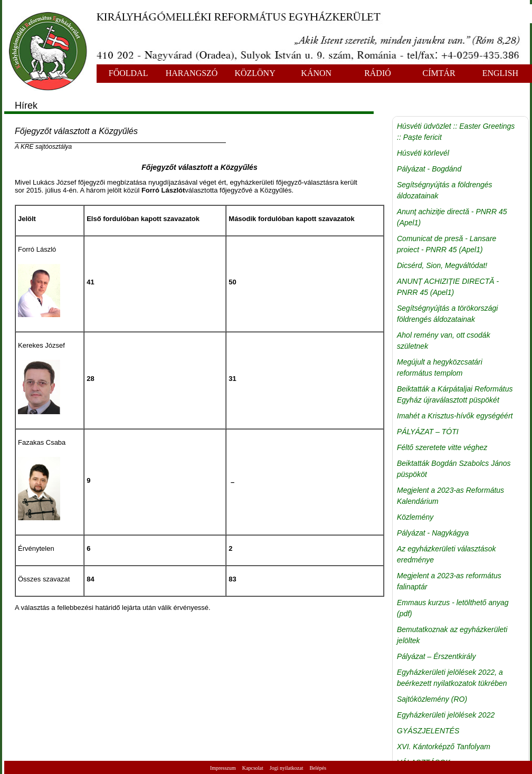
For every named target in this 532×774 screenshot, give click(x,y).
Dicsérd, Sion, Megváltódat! (442, 265)
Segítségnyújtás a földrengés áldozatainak (445, 190)
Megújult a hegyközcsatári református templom (440, 367)
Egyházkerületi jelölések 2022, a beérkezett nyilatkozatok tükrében (452, 678)
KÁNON (316, 73)
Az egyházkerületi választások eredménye (446, 554)
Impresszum (223, 768)
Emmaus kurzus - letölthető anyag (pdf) (453, 608)
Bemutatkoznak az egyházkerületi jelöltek (452, 635)
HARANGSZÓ (192, 73)
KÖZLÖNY (255, 73)
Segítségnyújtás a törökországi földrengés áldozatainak (447, 314)
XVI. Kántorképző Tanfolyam (444, 747)
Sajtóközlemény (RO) (432, 699)
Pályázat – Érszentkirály (436, 656)
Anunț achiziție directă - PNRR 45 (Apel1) (452, 217)
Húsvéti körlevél (423, 153)
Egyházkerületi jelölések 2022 (446, 715)
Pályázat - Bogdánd (429, 169)
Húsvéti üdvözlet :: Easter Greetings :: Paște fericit (456, 132)
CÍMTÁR (439, 73)
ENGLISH (500, 73)
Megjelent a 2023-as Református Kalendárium (450, 496)
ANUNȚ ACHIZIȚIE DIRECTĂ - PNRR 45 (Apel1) (448, 287)
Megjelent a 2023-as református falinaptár (449, 581)
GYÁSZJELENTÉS (428, 731)
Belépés (318, 768)
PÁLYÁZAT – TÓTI (428, 432)
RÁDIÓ (378, 73)
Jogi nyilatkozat (287, 768)
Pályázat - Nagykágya (433, 533)
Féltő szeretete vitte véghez (442, 447)
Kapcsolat (253, 768)
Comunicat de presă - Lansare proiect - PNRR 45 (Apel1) (446, 244)
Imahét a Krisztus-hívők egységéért (455, 416)
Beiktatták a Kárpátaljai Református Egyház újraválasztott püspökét (455, 394)
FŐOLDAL (129, 73)
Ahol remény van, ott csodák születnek (444, 341)
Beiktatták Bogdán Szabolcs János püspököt (454, 469)
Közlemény (415, 517)
